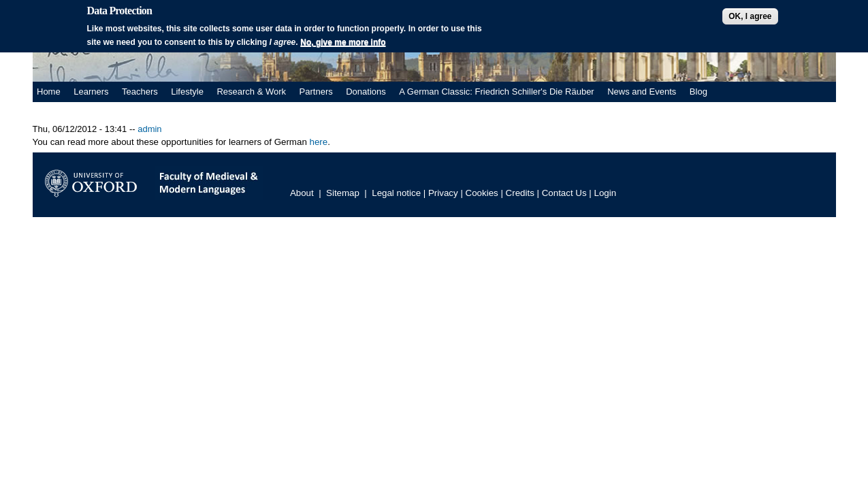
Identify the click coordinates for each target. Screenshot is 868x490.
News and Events (642, 92)
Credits (520, 193)
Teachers (140, 92)
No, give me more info (343, 42)
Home (49, 92)
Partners (316, 92)
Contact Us (564, 193)
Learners (91, 92)
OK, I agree (750, 16)
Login (606, 193)
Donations (366, 92)
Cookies (482, 193)
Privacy (443, 193)
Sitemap (343, 193)
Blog (698, 92)
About (302, 193)
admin (149, 129)
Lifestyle (187, 92)
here (317, 142)
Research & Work (251, 92)
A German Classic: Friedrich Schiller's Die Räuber (496, 92)
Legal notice (396, 193)
